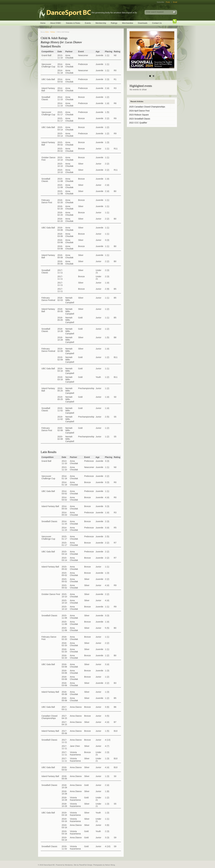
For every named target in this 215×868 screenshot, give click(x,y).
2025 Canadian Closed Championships (147, 107)
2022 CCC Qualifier (138, 123)
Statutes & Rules (73, 23)
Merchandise (128, 23)
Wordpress (69, 865)
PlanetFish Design (86, 865)
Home (43, 23)
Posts (168, 2)
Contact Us (157, 23)
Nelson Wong (110, 865)
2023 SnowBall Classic (140, 119)
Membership (101, 23)
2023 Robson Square (139, 115)
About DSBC (56, 23)
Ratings (114, 23)
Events (88, 23)
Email (175, 2)
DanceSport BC (85, 12)
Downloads (143, 23)
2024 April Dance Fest (139, 111)
